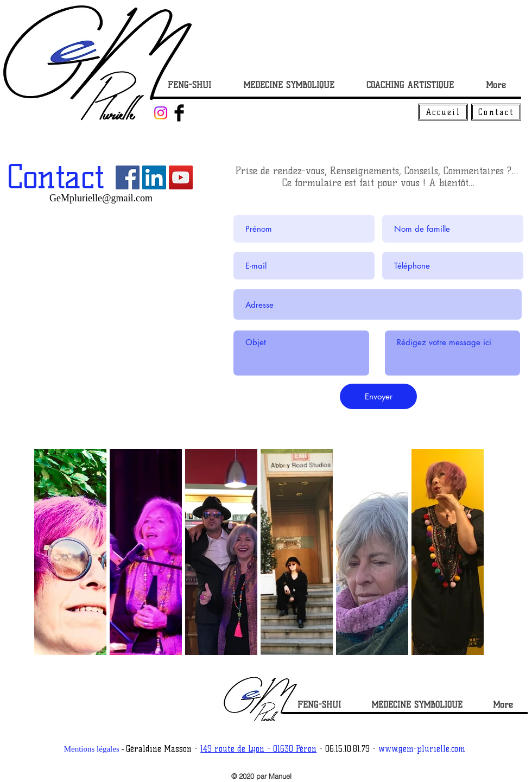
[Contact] (496, 112)
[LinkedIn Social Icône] (154, 177)
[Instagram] (161, 113)
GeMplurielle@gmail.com (101, 198)
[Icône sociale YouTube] (181, 177)
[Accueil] (443, 112)
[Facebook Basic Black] (179, 113)
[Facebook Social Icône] (128, 177)
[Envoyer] (378, 396)
